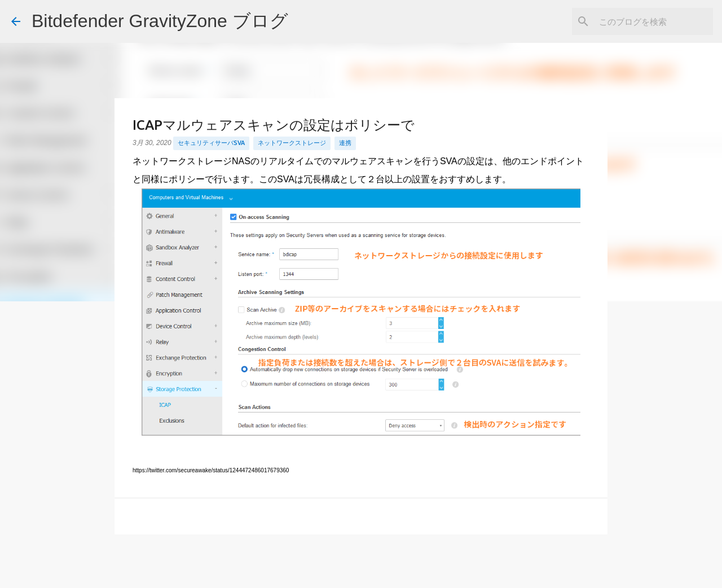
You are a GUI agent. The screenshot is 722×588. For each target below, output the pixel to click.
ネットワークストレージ (292, 143)
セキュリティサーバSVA (211, 143)
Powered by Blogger (361, 572)
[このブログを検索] (654, 21)
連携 (345, 143)
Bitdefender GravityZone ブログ (160, 21)
